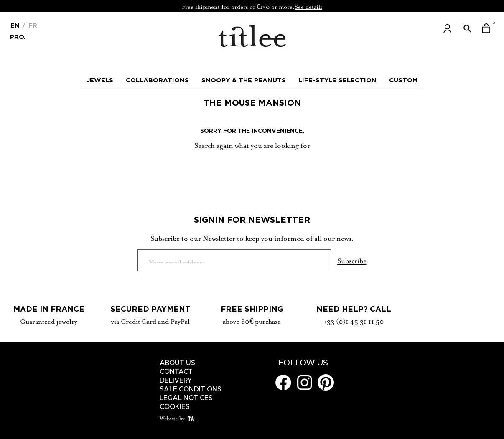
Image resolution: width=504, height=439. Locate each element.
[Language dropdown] (15, 25)
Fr (32, 25)
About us (177, 363)
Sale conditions (191, 389)
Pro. (18, 36)
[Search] (252, 166)
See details (308, 6)
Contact (176, 372)
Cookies (175, 407)
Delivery (176, 381)
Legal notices (186, 398)
